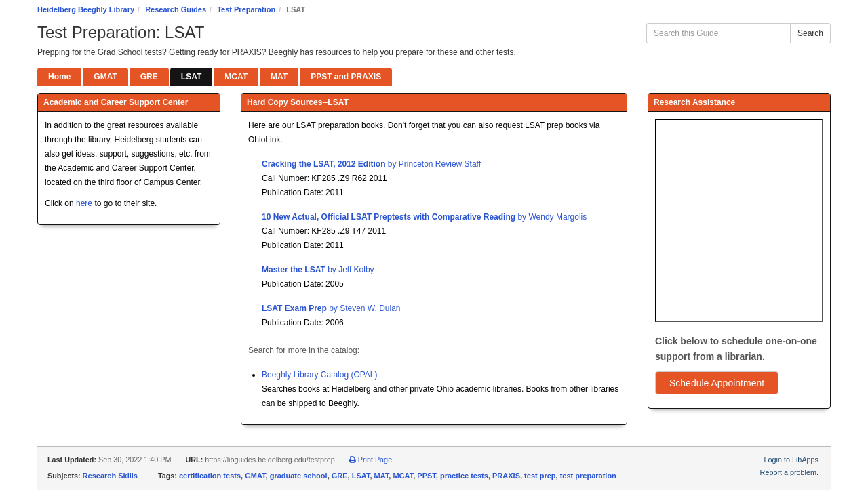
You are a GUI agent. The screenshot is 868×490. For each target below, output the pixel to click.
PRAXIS (506, 476)
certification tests (210, 476)
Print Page (371, 460)
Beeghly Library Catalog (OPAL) (320, 375)
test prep (540, 476)
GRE (340, 476)
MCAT (403, 476)
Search (810, 33)
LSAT (361, 476)
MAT (382, 476)
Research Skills (110, 476)
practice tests (464, 476)
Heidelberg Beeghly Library (86, 9)
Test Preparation (246, 9)
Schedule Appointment (717, 383)
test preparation (588, 476)
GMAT (255, 476)
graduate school (299, 476)
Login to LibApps (791, 460)
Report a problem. (789, 472)
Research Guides (176, 9)
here (84, 203)
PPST (427, 476)
